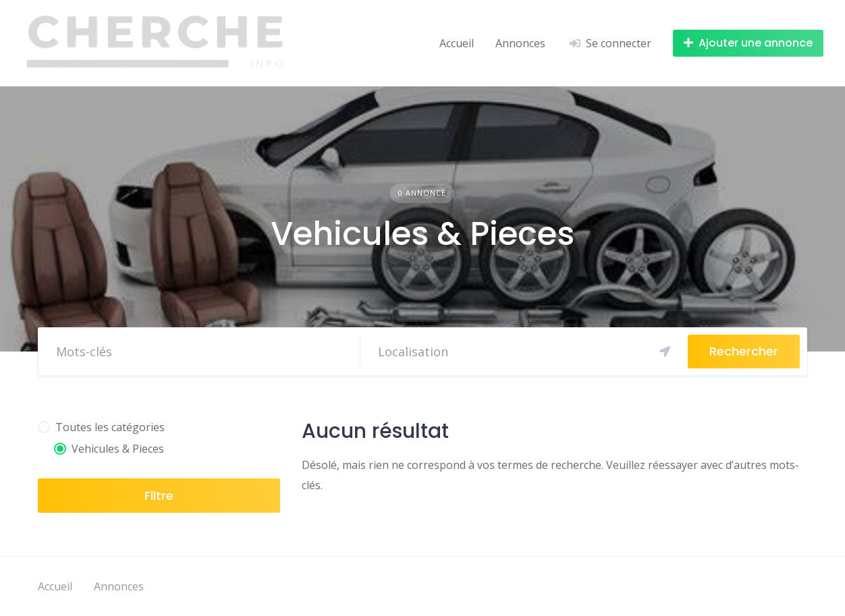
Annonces (522, 43)
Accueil (457, 43)
